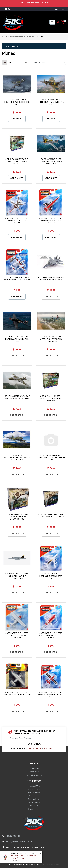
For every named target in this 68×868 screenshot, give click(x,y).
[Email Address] (34, 738)
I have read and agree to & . (31, 748)
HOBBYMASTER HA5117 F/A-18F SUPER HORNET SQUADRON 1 (17, 576)
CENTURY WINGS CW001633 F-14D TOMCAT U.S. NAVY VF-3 (51, 279)
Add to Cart (17, 119)
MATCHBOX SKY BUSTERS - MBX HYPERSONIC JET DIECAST (51, 220)
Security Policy (34, 799)
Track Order (34, 772)
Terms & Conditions (35, 748)
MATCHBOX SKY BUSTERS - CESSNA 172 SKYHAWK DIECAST (17, 635)
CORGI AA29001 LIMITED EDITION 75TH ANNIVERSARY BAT (51, 102)
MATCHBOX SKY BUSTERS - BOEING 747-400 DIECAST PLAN (51, 576)
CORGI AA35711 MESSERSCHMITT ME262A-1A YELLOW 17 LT (17, 457)
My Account (34, 768)
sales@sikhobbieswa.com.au (19, 842)
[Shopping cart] (63, 22)
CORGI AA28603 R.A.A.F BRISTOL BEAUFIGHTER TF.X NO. (17, 102)
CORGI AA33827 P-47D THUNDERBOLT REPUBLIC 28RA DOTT (51, 161)
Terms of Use (34, 786)
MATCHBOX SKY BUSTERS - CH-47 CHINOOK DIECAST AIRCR (51, 635)
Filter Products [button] (13, 46)
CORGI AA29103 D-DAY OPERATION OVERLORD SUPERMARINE (51, 339)
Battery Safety (34, 802)
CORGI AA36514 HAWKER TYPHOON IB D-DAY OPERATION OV (17, 517)
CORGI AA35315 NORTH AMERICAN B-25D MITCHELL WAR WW (51, 398)
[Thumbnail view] (5, 62)
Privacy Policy (49, 748)
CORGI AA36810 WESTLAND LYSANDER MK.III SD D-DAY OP (51, 516)
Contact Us (34, 796)
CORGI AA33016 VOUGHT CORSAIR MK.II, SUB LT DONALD (17, 161)
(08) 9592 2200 (13, 836)
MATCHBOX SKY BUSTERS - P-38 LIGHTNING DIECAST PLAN (17, 279)
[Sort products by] (49, 62)
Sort (26, 62)
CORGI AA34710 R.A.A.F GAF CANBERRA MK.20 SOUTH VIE (17, 397)
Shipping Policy (34, 809)
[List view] (10, 62)
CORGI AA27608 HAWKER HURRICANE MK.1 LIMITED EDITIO (17, 339)
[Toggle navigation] (52, 22)
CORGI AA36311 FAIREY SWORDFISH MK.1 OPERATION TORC (51, 457)
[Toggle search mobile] (57, 22)
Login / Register (60, 9)
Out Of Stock (51, 297)
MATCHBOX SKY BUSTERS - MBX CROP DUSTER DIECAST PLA (51, 694)
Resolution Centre (34, 775)
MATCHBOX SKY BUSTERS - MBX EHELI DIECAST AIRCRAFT (17, 220)
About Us (34, 806)
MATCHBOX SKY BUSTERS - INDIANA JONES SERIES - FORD (17, 693)
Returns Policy (34, 792)
